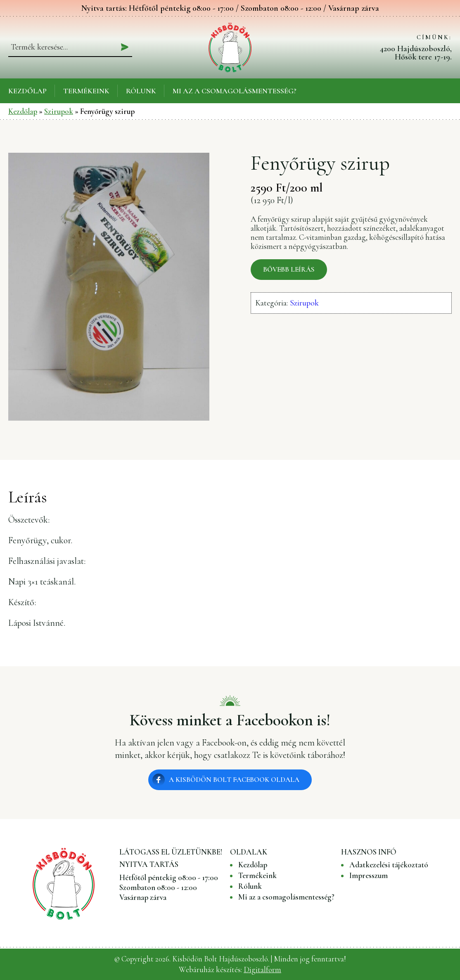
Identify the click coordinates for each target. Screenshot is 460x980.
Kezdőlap (27, 91)
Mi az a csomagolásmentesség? (235, 91)
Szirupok (59, 111)
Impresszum (369, 876)
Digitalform (262, 969)
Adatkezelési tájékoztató (389, 865)
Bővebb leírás (289, 269)
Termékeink (86, 91)
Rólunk (141, 91)
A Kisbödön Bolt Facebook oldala (234, 780)
